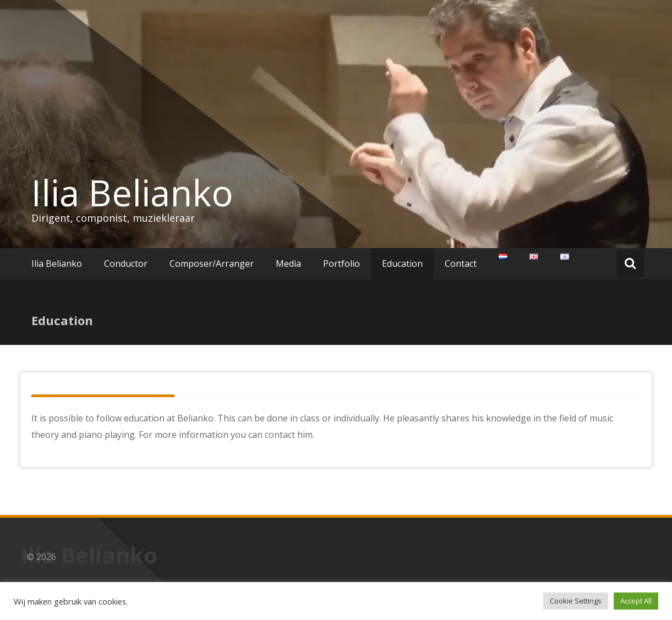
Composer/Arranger (212, 264)
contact (280, 435)
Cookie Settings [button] (576, 601)
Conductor (126, 264)
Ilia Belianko (132, 193)
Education (402, 264)
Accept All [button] (636, 601)
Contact (461, 264)
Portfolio (342, 264)
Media (288, 264)
